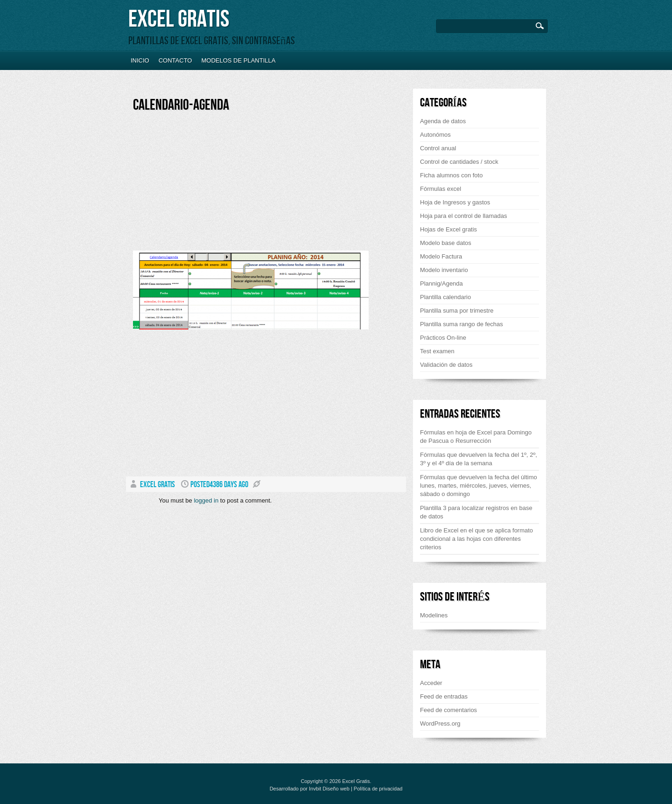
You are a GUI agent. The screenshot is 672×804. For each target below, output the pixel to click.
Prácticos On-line (443, 338)
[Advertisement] (211, 185)
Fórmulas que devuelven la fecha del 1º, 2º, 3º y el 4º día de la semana (479, 459)
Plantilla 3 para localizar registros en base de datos (476, 512)
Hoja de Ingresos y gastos (455, 202)
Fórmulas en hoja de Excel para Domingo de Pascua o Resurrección (476, 437)
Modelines (434, 615)
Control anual (438, 148)
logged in (206, 500)
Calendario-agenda (181, 105)
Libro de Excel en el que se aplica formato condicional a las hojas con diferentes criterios (476, 539)
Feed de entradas (444, 696)
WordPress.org (440, 724)
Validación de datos (446, 365)
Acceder (431, 683)
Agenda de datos (443, 121)
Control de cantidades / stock (459, 162)
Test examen (437, 351)
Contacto (175, 60)
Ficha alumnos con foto (451, 175)
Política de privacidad (378, 789)
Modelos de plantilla (238, 60)
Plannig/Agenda (441, 283)
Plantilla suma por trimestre (457, 311)
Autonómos (435, 135)
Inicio (140, 60)
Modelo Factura (441, 256)
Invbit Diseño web (329, 789)
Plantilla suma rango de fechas (462, 324)
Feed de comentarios (448, 710)
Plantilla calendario (445, 297)
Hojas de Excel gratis (448, 229)
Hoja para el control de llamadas (463, 216)
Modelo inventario (444, 270)
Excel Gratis (179, 19)
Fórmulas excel (441, 189)
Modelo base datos (446, 243)
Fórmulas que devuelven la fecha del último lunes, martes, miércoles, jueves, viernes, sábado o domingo (479, 486)
